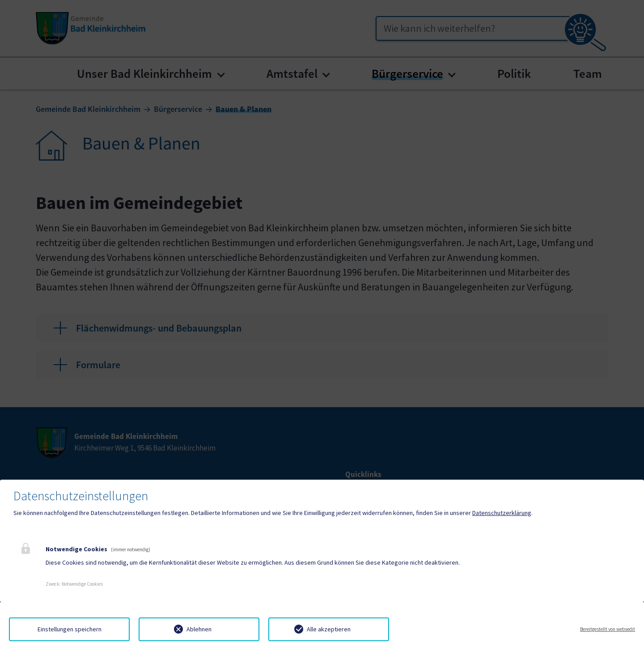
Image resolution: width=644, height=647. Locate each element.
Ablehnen (199, 629)
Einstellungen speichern (70, 629)
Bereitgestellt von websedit (608, 629)
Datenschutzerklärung (502, 513)
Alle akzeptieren (329, 629)
